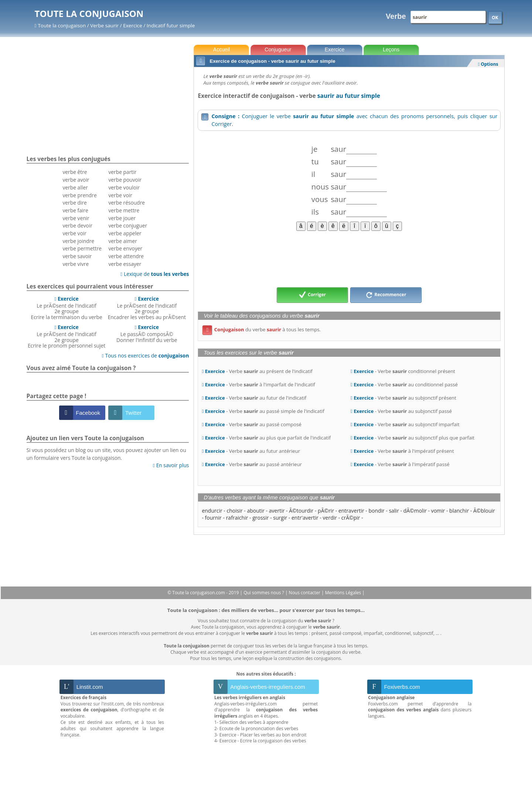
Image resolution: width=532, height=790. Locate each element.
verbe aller (75, 187)
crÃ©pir (351, 518)
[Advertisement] (349, 259)
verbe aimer (122, 241)
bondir (376, 511)
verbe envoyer (125, 248)
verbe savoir (77, 256)
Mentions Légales (344, 593)
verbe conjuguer (128, 225)
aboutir (256, 511)
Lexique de (155, 274)
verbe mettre (124, 210)
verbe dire (74, 203)
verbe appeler (125, 233)
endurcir (212, 511)
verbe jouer (122, 218)
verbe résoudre (127, 203)
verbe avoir (76, 180)
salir (394, 511)
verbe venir (76, 218)
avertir (277, 511)
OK (495, 18)
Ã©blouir (484, 511)
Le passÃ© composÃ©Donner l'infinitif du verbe (147, 334)
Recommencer (386, 295)
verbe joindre (78, 241)
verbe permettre (82, 248)
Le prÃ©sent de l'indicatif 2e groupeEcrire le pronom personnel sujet (66, 336)
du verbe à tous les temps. (262, 329)
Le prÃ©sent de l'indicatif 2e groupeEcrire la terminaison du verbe (67, 308)
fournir (213, 518)
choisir (234, 511)
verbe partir (122, 172)
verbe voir (74, 233)
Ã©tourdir (301, 511)
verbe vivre (76, 264)
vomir (438, 511)
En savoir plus (171, 465)
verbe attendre (126, 256)
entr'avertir (305, 518)
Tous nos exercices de (146, 355)
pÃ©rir (326, 511)
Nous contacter (305, 593)
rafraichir (237, 518)
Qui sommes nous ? (264, 593)
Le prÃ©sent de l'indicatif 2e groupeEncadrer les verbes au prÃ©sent (147, 308)
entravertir (351, 511)
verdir (330, 518)
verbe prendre (79, 195)
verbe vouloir (124, 187)
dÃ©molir (415, 511)
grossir (260, 518)
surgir (280, 518)
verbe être (75, 172)
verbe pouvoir (125, 180)
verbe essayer (125, 264)
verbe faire (75, 210)
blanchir (459, 511)
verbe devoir (77, 225)
